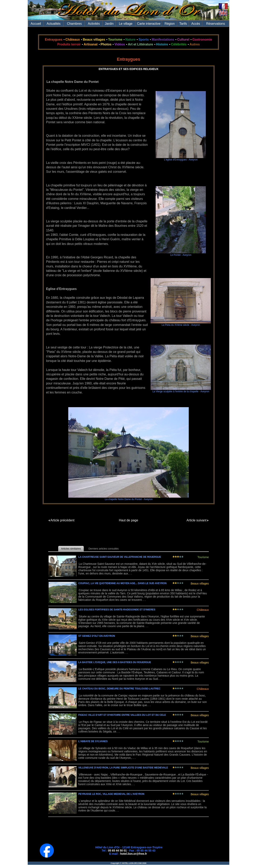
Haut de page (128, 520)
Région (170, 24)
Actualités (54, 24)
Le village (126, 24)
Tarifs (183, 24)
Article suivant (197, 520)
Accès (196, 24)
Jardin (109, 24)
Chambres (74, 24)
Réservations (216, 24)
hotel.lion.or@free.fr (134, 854)
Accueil (36, 24)
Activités (94, 24)
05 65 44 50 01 (117, 851)
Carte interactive (149, 24)
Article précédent (62, 520)
